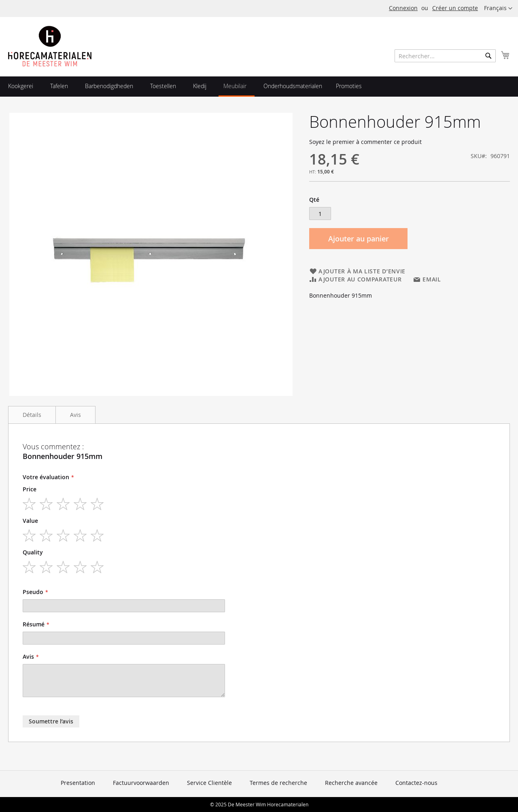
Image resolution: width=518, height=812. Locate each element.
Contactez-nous (416, 783)
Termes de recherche (278, 783)
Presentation (78, 783)
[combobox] (445, 56)
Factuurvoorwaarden (141, 783)
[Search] (488, 56)
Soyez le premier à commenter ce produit (365, 142)
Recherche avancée (351, 783)
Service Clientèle (209, 783)
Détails (32, 415)
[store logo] (50, 46)
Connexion (403, 8)
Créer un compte (455, 8)
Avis (75, 415)
